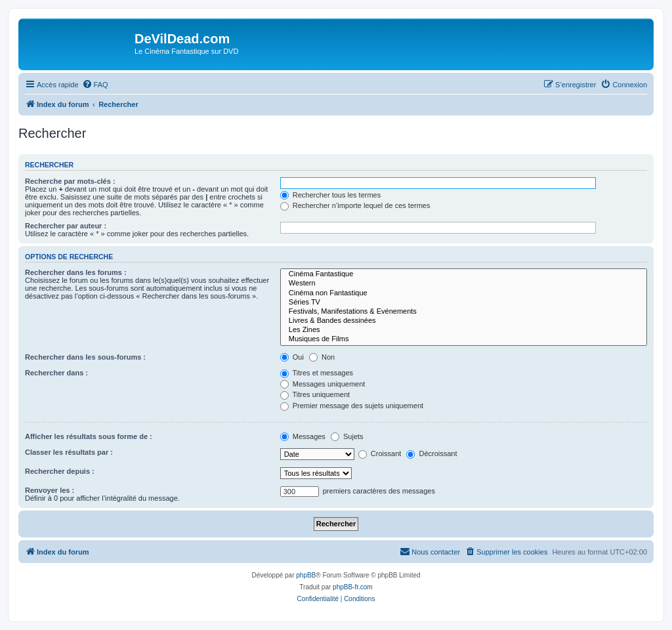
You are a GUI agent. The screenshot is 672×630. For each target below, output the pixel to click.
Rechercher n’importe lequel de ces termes (355, 205)
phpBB (306, 575)
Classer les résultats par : (69, 452)
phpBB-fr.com (353, 587)
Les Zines (464, 330)
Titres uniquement (315, 394)
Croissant (380, 453)
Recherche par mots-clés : (70, 181)
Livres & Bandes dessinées (464, 321)
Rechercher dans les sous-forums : (85, 357)
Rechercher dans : (56, 373)
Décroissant (431, 453)
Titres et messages (317, 373)
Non (322, 357)
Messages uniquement (323, 384)
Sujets (347, 436)
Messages (303, 436)
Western (464, 283)
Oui (292, 357)
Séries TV (464, 303)
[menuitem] (95, 85)
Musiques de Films (464, 339)
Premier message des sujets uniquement (352, 406)
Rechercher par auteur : (66, 226)
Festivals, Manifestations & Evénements (464, 312)
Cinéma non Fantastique (464, 293)
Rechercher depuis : (60, 471)
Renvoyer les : (50, 490)
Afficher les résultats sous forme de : (89, 436)
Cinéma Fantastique (464, 274)
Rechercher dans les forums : (76, 272)
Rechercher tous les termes (331, 195)
